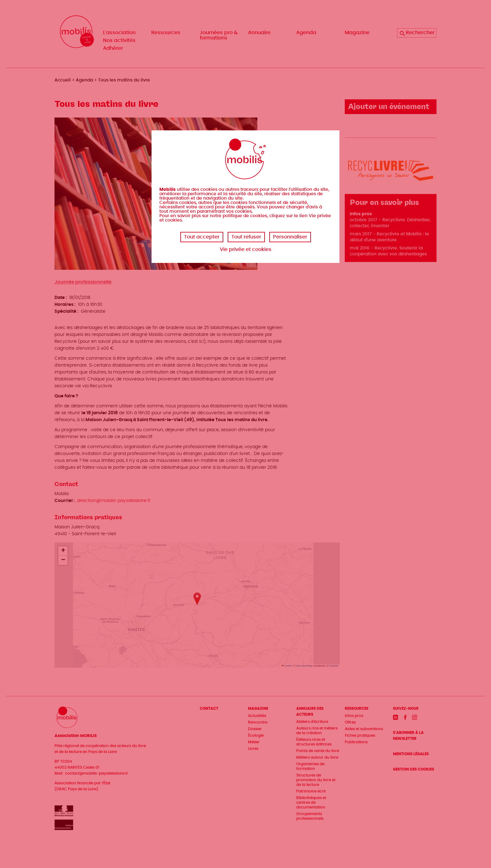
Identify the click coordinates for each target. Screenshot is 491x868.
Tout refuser (246, 237)
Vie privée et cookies (246, 249)
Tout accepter (202, 237)
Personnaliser (290, 237)
